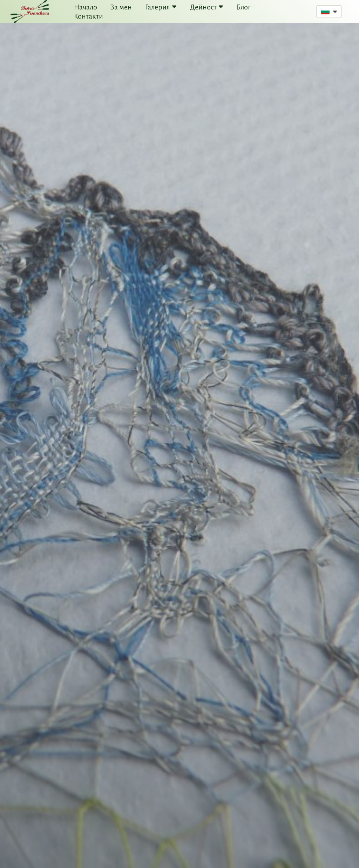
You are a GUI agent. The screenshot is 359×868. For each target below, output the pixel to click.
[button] (329, 12)
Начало (86, 7)
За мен (121, 7)
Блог (243, 7)
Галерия (161, 7)
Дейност (206, 7)
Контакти (89, 16)
